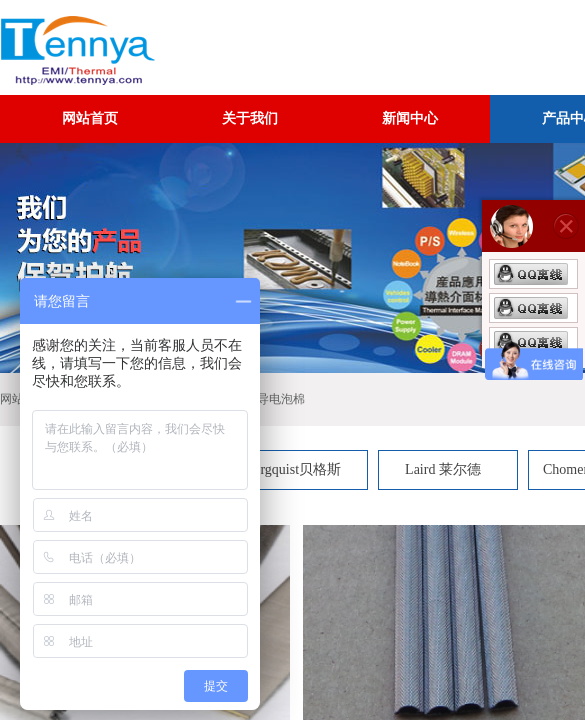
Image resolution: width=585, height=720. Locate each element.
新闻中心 (410, 118)
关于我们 (250, 118)
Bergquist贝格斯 (293, 469)
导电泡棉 (281, 399)
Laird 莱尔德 (443, 469)
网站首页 (90, 118)
